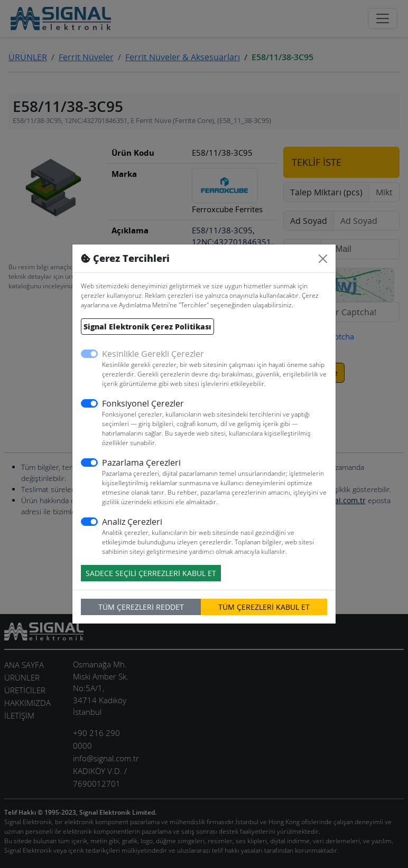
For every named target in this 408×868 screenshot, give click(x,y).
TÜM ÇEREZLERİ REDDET (141, 607)
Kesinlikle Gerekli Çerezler (153, 354)
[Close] (323, 259)
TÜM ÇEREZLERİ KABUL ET (264, 607)
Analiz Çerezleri (132, 522)
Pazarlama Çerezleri (141, 463)
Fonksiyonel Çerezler (143, 403)
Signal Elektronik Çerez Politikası (147, 327)
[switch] (89, 403)
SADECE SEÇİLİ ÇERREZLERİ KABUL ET (151, 573)
